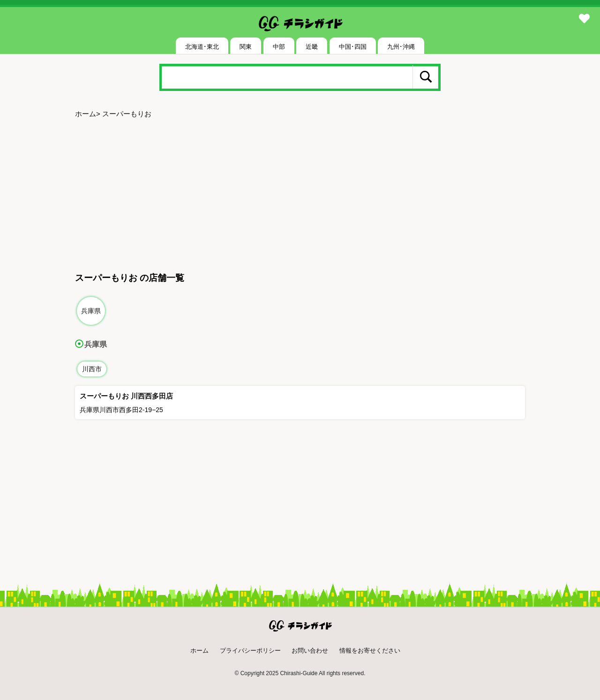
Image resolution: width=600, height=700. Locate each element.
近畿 (312, 47)
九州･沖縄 (401, 47)
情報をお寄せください (370, 651)
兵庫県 (91, 311)
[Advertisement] (300, 196)
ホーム (86, 114)
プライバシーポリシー (250, 651)
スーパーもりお (127, 114)
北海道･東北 (202, 47)
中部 (279, 47)
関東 (246, 47)
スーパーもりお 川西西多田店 (126, 396)
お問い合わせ (310, 651)
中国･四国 (353, 47)
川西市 (92, 369)
